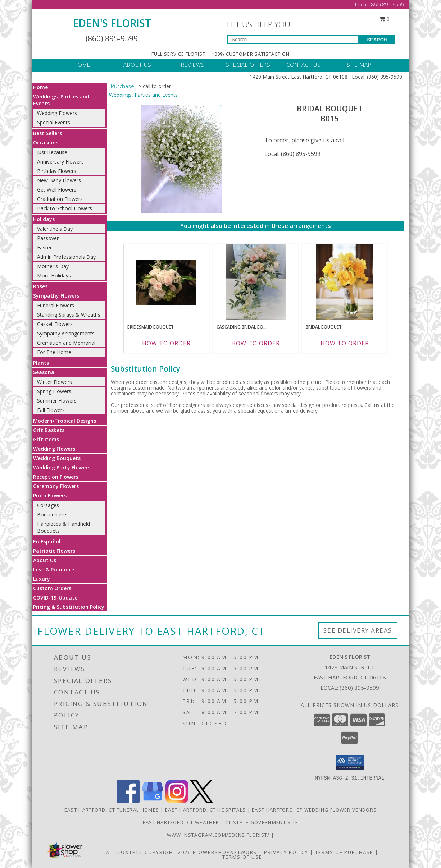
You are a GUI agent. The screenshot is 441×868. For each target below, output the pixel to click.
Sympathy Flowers (56, 296)
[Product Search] (293, 39)
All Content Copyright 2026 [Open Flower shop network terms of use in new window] (149, 852)
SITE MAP (359, 65)
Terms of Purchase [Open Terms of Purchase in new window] (344, 852)
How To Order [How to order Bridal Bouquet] (345, 343)
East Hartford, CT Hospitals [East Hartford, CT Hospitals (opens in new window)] (205, 810)
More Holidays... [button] (56, 275)
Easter (44, 247)
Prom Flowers (50, 495)
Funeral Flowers (56, 305)
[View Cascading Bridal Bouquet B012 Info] (256, 282)
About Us (45, 560)
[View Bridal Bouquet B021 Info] (344, 282)
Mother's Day (53, 266)
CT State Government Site (262, 822)
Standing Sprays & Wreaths (69, 315)
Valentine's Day (55, 229)
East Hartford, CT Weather (181, 822)
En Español (47, 541)
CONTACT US (304, 65)
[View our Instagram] (177, 801)
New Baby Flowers (59, 180)
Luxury (42, 579)
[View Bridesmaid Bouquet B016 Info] (166, 282)
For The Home (54, 352)
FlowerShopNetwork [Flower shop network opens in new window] (225, 852)
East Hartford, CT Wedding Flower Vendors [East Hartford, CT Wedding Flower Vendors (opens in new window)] (314, 810)
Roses (40, 286)
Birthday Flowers (57, 171)
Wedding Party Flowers (62, 467)
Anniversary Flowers (60, 162)
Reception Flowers (56, 477)
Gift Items (46, 439)
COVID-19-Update (55, 598)
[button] (350, 762)
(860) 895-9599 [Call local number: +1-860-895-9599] (359, 688)
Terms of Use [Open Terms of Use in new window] (242, 857)
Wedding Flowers (57, 113)
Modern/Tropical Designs (65, 421)
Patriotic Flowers (54, 551)
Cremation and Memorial (66, 343)
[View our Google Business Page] (153, 801)
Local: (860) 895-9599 (292, 154)
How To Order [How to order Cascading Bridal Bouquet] (256, 343)
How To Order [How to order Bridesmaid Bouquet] (166, 343)
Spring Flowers (54, 391)
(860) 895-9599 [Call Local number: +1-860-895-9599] (387, 4)
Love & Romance (54, 570)
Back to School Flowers (65, 208)
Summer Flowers (57, 401)
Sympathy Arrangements (66, 333)
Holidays (44, 219)
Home (40, 87)
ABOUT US (137, 65)
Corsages (48, 505)
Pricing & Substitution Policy (69, 607)
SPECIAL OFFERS (248, 65)
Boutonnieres (53, 515)
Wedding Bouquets (57, 458)
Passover (48, 238)
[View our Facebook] (128, 801)
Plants (41, 363)
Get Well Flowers (57, 190)
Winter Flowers (54, 382)
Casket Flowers (55, 324)
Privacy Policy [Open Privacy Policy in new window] (286, 852)
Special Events (54, 122)
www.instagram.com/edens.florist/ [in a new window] (219, 835)
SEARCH (377, 40)
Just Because (52, 152)
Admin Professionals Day (66, 257)
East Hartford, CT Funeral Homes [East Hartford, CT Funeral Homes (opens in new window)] (112, 810)
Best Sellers (47, 133)
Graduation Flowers (60, 199)
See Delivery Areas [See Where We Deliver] (358, 630)
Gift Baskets (49, 430)
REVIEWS (193, 65)
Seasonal (44, 372)
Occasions (46, 143)
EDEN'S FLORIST (112, 23)
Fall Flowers (51, 410)
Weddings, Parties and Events (143, 95)
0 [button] (385, 19)
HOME (82, 65)
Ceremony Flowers (56, 486)
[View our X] (201, 801)
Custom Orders (52, 588)
